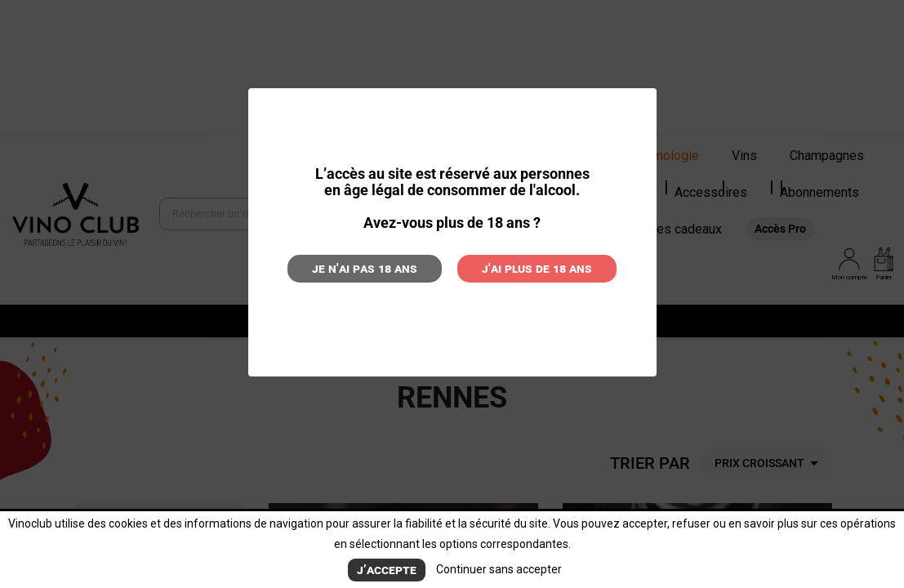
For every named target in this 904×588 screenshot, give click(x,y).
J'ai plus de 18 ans (537, 268)
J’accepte (387, 570)
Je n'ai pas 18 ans (365, 268)
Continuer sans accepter (499, 569)
